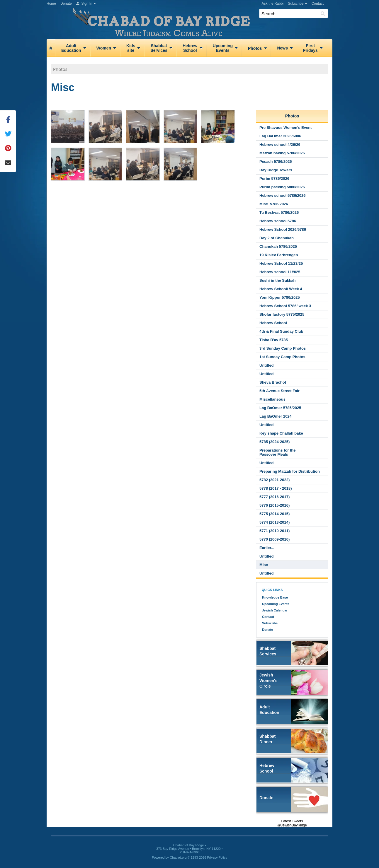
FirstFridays (310, 48)
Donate (66, 4)
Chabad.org (178, 857)
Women (104, 48)
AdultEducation (71, 48)
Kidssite (131, 48)
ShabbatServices (159, 48)
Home (51, 4)
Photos (255, 48)
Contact (318, 4)
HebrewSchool (190, 48)
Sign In (84, 4)
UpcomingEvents (223, 48)
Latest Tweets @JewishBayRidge (292, 823)
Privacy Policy (217, 857)
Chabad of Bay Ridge (192, 19)
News (282, 48)
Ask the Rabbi (273, 4)
